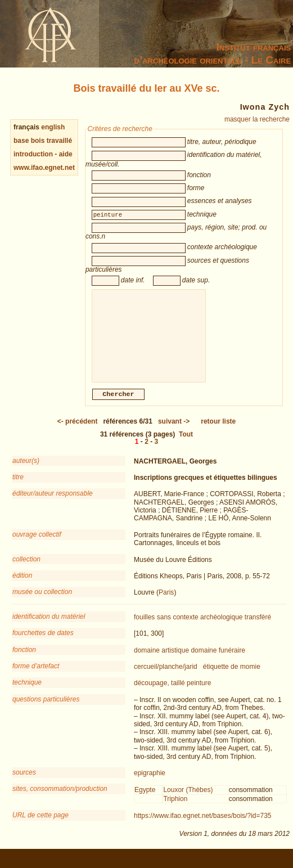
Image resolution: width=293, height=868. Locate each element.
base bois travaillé (43, 141)
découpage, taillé (159, 695)
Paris (166, 605)
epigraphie (150, 785)
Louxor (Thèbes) (188, 802)
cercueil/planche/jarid (166, 679)
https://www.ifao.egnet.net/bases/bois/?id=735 (203, 828)
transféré (258, 629)
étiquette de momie (232, 679)
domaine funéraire (218, 663)
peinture (199, 695)
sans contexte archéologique (200, 629)
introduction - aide (43, 154)
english (53, 127)
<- (78, 434)
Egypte (145, 802)
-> (174, 434)
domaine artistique (161, 663)
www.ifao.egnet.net (44, 168)
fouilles (144, 629)
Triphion (175, 811)
